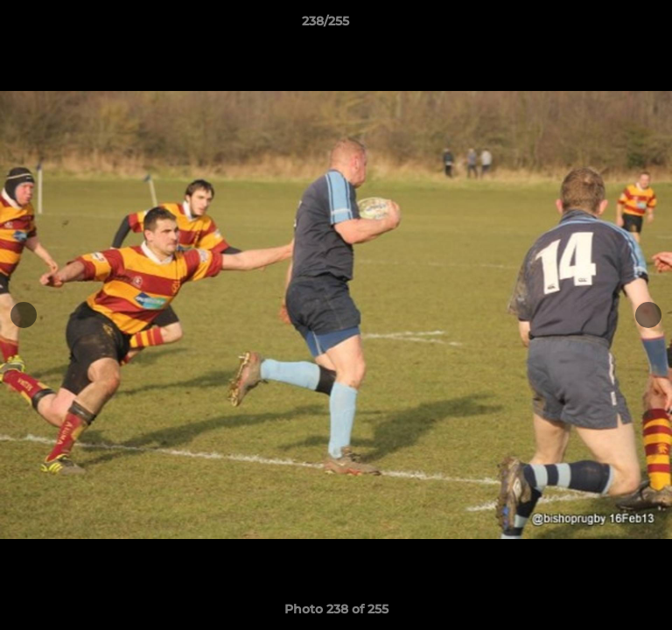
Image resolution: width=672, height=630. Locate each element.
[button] (609, 25)
